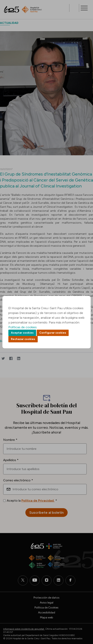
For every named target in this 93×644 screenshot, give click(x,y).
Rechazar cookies (23, 339)
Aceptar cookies (22, 333)
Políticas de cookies (23, 327)
